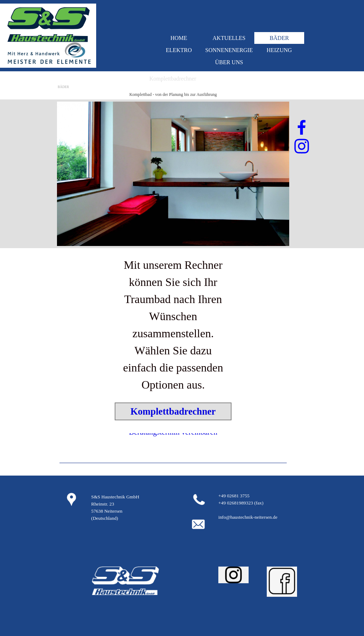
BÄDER (279, 38)
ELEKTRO (179, 50)
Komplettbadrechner (173, 411)
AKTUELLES (229, 38)
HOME (179, 38)
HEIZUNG (279, 50)
